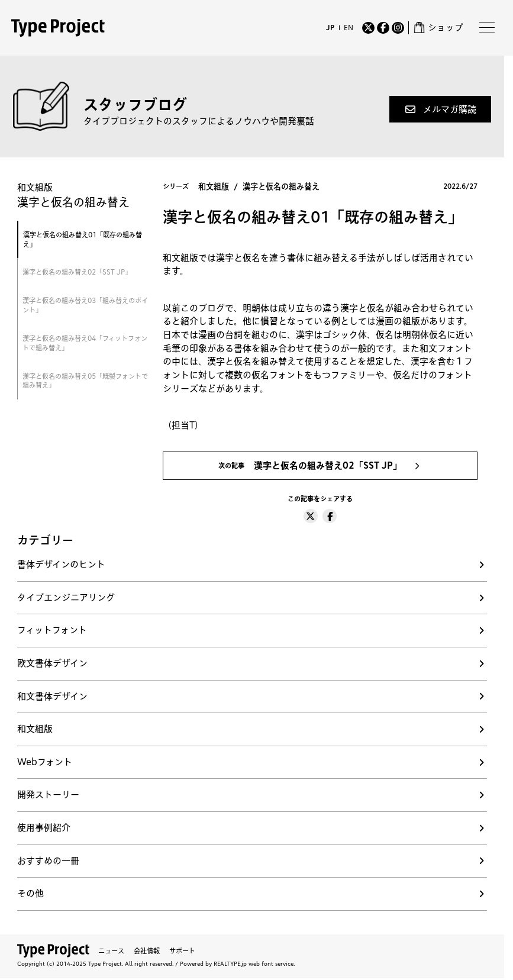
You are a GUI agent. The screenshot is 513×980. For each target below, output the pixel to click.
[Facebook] (383, 28)
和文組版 (214, 186)
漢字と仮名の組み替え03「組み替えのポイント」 (85, 305)
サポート (182, 951)
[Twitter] (368, 28)
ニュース (111, 951)
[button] (440, 109)
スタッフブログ (135, 104)
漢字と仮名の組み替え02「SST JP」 (77, 272)
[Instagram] (398, 28)
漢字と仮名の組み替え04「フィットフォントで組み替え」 (85, 343)
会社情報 (147, 951)
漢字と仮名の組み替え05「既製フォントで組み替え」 (85, 381)
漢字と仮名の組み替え (281, 186)
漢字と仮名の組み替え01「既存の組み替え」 (83, 239)
